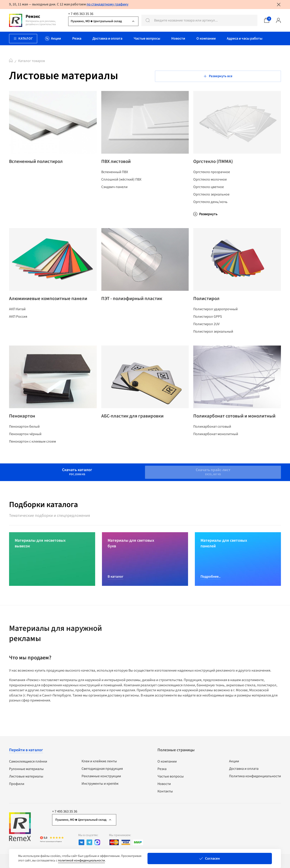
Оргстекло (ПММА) (216, 163)
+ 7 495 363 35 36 (81, 14)
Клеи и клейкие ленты (99, 763)
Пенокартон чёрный (25, 446)
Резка (162, 771)
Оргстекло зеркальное (211, 198)
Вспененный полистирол (40, 163)
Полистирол (208, 304)
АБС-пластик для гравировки (137, 426)
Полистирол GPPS (208, 324)
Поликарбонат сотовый (212, 444)
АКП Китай (17, 323)
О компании (167, 763)
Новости (164, 786)
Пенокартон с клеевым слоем (33, 453)
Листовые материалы (26, 778)
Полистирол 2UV (206, 332)
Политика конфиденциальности (255, 778)
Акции (234, 763)
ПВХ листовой (118, 163)
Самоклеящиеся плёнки (28, 763)
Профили (17, 786)
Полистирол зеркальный (213, 339)
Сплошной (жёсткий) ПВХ (121, 183)
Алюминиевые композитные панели (44, 307)
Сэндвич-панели (114, 191)
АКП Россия (18, 330)
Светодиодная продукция (102, 770)
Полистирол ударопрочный (215, 317)
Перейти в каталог (26, 752)
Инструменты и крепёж (100, 785)
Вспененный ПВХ (115, 176)
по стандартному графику (108, 4)
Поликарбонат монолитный (216, 452)
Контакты (165, 793)
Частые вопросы (171, 778)
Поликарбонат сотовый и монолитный (224, 429)
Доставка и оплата (244, 770)
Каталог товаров (31, 61)
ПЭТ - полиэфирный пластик (136, 304)
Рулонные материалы (26, 771)
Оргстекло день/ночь (210, 206)
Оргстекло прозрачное (212, 176)
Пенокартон (24, 426)
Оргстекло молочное (210, 183)
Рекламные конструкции (101, 778)
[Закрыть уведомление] (279, 5)
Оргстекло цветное (209, 191)
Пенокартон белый (24, 438)
